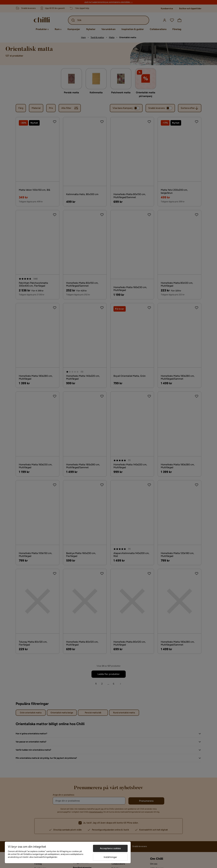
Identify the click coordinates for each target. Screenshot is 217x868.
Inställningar (110, 857)
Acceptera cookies (110, 848)
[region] (68, 852)
